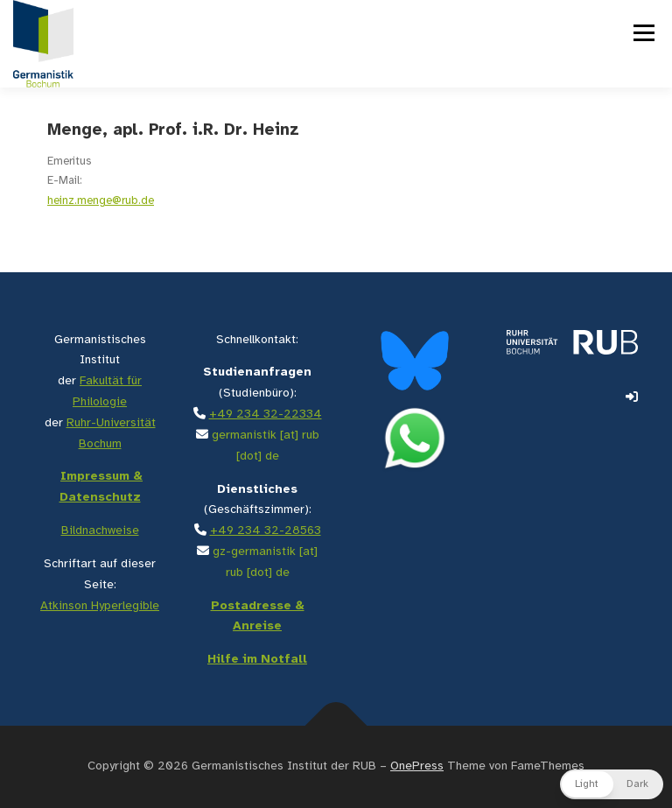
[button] (612, 784)
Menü (642, 33)
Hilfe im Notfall (257, 660)
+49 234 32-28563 (266, 531)
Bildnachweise (100, 531)
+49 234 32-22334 (266, 415)
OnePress (417, 766)
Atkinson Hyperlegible (100, 606)
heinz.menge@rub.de (101, 201)
